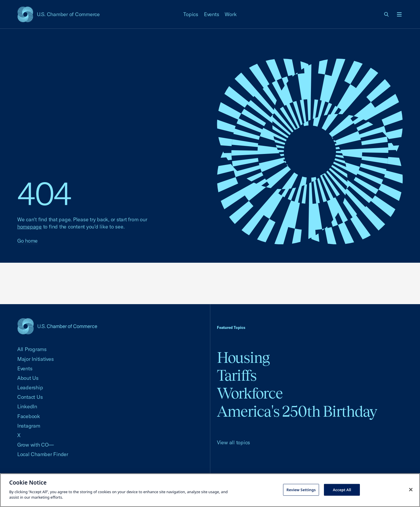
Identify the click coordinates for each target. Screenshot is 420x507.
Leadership (30, 387)
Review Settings (301, 489)
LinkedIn (27, 406)
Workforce (250, 393)
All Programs (32, 349)
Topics (191, 14)
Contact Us (30, 397)
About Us (28, 378)
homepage (29, 227)
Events (212, 14)
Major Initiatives (36, 359)
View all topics (233, 442)
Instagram (29, 426)
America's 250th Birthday (297, 411)
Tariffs (237, 375)
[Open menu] (399, 14)
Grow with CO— (36, 445)
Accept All (342, 489)
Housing (243, 358)
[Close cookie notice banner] (411, 489)
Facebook (29, 416)
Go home (27, 241)
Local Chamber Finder (43, 454)
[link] (387, 14)
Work (231, 14)
